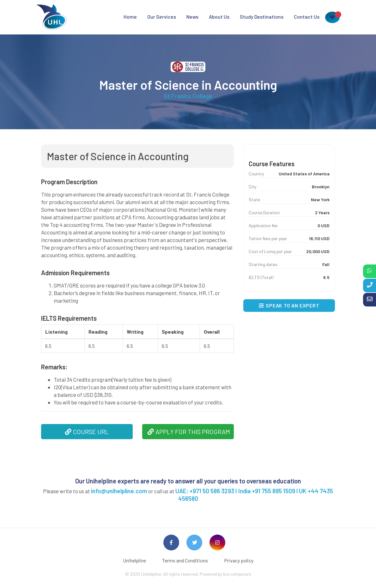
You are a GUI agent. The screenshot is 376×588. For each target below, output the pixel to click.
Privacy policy (239, 560)
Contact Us (307, 17)
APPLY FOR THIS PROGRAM (189, 432)
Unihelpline (134, 560)
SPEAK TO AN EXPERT (289, 305)
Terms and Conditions (185, 560)
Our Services (162, 17)
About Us (219, 17)
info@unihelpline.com (119, 491)
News (192, 17)
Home (130, 17)
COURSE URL (87, 432)
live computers (237, 574)
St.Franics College (188, 96)
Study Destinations (262, 17)
